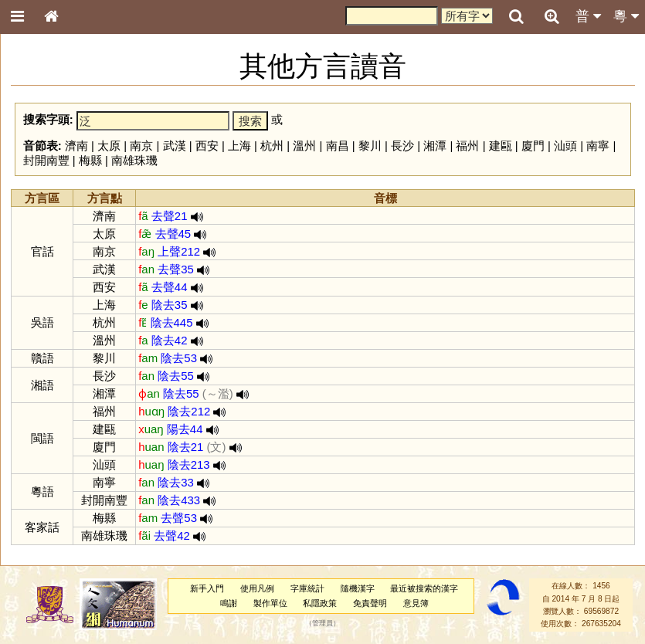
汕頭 (565, 146)
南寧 (598, 146)
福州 (467, 146)
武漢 (175, 146)
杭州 (272, 146)
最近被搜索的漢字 (424, 588)
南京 (141, 146)
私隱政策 (320, 603)
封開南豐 (46, 160)
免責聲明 (370, 603)
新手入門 (207, 588)
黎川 (370, 146)
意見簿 (416, 603)
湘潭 (435, 146)
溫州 (304, 146)
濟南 (76, 146)
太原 (109, 146)
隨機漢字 (358, 588)
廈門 (533, 146)
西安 (207, 146)
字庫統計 (307, 588)
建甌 (501, 146)
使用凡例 (257, 588)
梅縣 (90, 160)
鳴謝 (229, 603)
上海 (239, 146)
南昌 (338, 146)
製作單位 (270, 603)
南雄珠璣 (134, 160)
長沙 (402, 146)
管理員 (322, 624)
